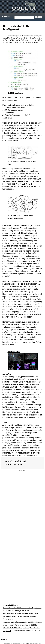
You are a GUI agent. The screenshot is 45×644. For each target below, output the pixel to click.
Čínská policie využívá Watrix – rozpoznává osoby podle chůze (22, 608)
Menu (6, 17)
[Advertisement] (22, 494)
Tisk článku (23, 470)
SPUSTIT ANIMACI (14, 352)
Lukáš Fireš (19, 461)
